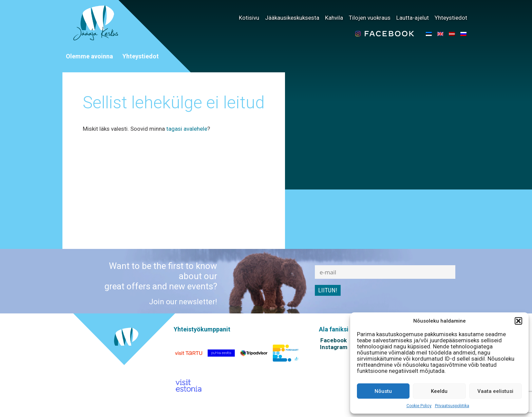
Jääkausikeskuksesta (292, 18)
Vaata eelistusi (495, 391)
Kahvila (334, 18)
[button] (518, 321)
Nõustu (383, 391)
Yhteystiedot (451, 18)
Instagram (334, 347)
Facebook (334, 340)
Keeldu (439, 391)
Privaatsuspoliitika (452, 406)
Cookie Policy (419, 406)
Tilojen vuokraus (370, 18)
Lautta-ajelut (413, 18)
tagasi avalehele (187, 129)
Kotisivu (249, 18)
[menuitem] (429, 34)
